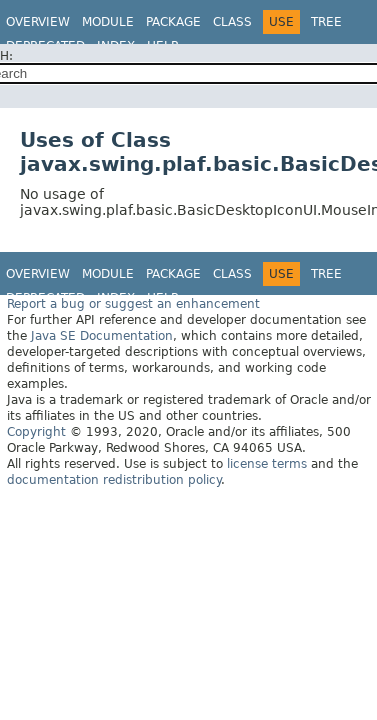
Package (173, 22)
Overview (38, 22)
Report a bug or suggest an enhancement (133, 304)
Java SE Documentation (102, 336)
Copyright (36, 432)
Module (108, 22)
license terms (267, 464)
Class (232, 22)
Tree (326, 22)
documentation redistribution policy (114, 480)
